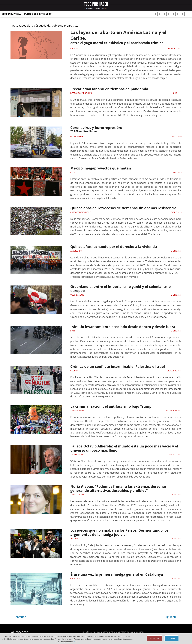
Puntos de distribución (38, 14)
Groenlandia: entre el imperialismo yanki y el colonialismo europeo (119, 288)
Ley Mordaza (77, 136)
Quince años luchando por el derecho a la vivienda (112, 246)
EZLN (73, 172)
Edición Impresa (11, 14)
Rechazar (154, 638)
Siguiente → (172, 614)
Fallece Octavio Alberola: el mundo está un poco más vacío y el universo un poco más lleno (122, 447)
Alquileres (76, 250)
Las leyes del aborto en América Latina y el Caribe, (121, 35)
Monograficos (19, 629)
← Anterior (19, 614)
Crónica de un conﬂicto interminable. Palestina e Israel (115, 366)
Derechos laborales (81, 93)
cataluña (75, 576)
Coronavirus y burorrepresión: (95, 128)
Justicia (74, 536)
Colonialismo (77, 294)
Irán (73, 330)
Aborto (74, 49)
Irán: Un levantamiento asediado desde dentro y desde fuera (120, 326)
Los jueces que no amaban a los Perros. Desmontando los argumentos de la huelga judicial (117, 530)
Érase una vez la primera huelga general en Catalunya (114, 572)
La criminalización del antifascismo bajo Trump (109, 405)
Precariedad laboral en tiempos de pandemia (107, 89)
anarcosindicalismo (81, 212)
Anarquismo (76, 453)
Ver (75, 642)
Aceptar (172, 638)
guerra (74, 370)
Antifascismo (77, 409)
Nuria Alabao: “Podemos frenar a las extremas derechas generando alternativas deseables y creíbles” (126, 487)
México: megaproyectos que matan (99, 168)
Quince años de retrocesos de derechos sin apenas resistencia (121, 208)
